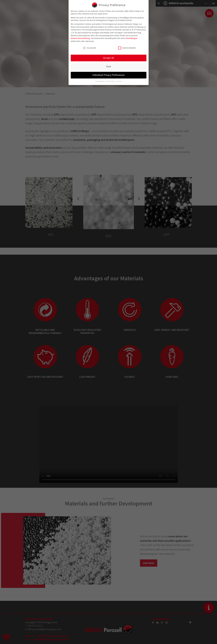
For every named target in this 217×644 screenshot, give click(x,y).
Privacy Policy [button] (111, 81)
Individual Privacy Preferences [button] (108, 75)
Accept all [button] (109, 58)
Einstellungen (132, 38)
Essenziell (89, 47)
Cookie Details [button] (100, 81)
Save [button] (108, 66)
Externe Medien (127, 47)
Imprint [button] (119, 81)
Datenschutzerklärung (80, 38)
